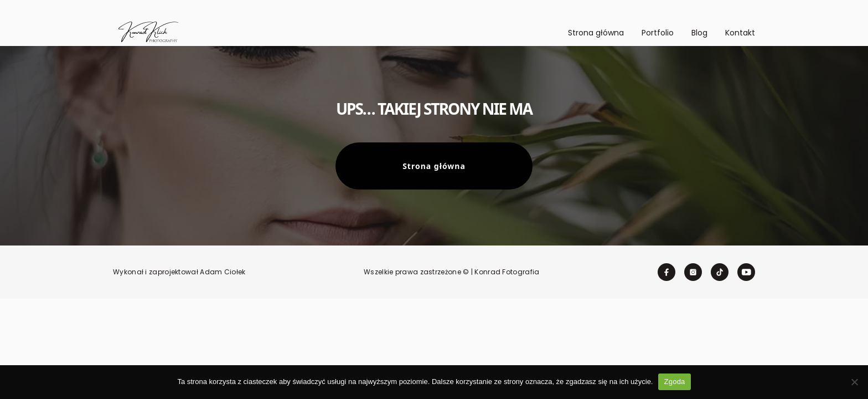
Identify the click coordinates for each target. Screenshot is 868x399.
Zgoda (674, 382)
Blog (699, 33)
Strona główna (596, 33)
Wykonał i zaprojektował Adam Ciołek (179, 272)
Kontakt (740, 33)
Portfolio (658, 33)
